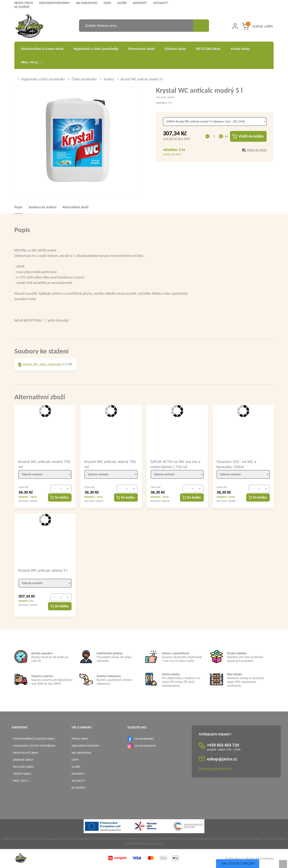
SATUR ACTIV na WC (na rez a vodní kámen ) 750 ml (175, 464)
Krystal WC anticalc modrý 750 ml (44, 464)
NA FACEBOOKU (144, 739)
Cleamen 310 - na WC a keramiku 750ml (236, 464)
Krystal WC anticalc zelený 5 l (43, 570)
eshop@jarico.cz (222, 759)
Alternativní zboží (75, 207)
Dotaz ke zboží (257, 150)
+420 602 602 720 (223, 745)
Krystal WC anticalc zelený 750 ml (110, 464)
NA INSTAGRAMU (145, 746)
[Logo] (29, 27)
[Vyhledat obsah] (201, 26)
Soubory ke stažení (42, 207)
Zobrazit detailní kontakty (215, 769)
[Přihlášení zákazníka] (235, 26)
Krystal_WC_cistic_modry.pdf (42, 364)
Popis (18, 207)
